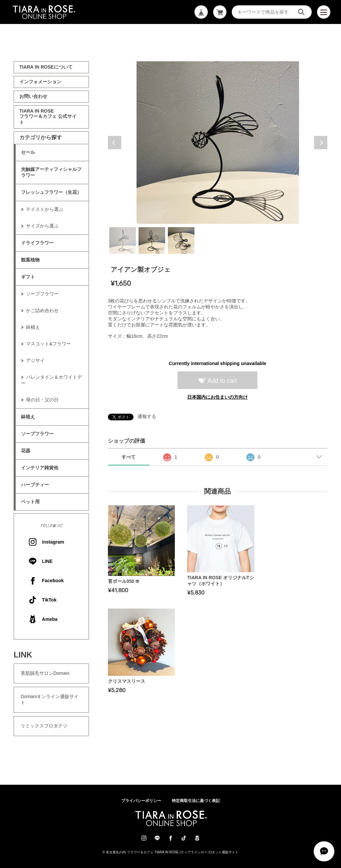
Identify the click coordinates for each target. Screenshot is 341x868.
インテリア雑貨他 (40, 468)
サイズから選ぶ (42, 226)
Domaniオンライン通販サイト (50, 699)
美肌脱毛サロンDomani (45, 673)
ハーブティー (35, 485)
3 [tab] (181, 240)
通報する (147, 416)
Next (321, 143)
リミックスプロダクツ (44, 726)
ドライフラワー (37, 243)
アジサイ (35, 360)
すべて (129, 457)
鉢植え (33, 327)
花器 (26, 451)
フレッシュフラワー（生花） (51, 192)
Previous (115, 143)
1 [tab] (123, 240)
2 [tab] (152, 240)
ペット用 (30, 502)
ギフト (28, 277)
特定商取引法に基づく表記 (196, 801)
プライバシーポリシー (141, 801)
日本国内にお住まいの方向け (217, 397)
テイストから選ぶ (45, 209)
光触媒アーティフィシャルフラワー (51, 172)
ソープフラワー (42, 294)
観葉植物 (30, 260)
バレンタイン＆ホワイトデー (51, 380)
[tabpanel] (218, 143)
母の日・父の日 (42, 400)
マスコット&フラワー (48, 344)
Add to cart (221, 381)
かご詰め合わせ (42, 310)
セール (28, 152)
